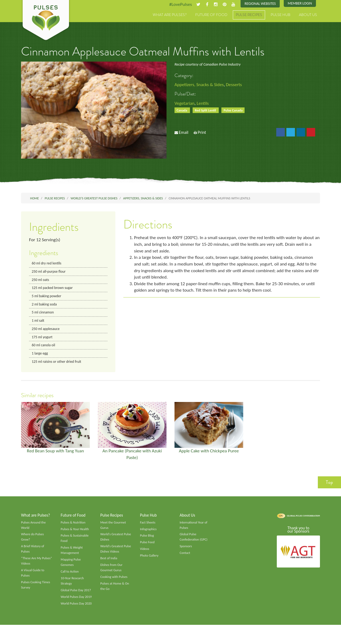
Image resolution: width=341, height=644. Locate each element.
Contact (185, 559)
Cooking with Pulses (115, 584)
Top (329, 487)
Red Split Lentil (207, 111)
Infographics (149, 534)
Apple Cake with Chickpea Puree (209, 455)
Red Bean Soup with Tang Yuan (55, 455)
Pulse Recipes (249, 15)
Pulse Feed (147, 548)
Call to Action (70, 579)
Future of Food (211, 15)
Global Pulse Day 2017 (76, 598)
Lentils (204, 104)
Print (202, 134)
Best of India (109, 565)
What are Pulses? (170, 15)
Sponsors (186, 552)
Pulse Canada (236, 111)
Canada (183, 111)
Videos (145, 555)
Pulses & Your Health (75, 534)
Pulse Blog (147, 541)
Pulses (46, 21)
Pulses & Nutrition (74, 528)
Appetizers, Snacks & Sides (200, 85)
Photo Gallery (149, 562)
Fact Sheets (148, 528)
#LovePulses (178, 5)
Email (184, 134)
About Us (308, 15)
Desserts (236, 85)
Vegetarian (185, 104)
